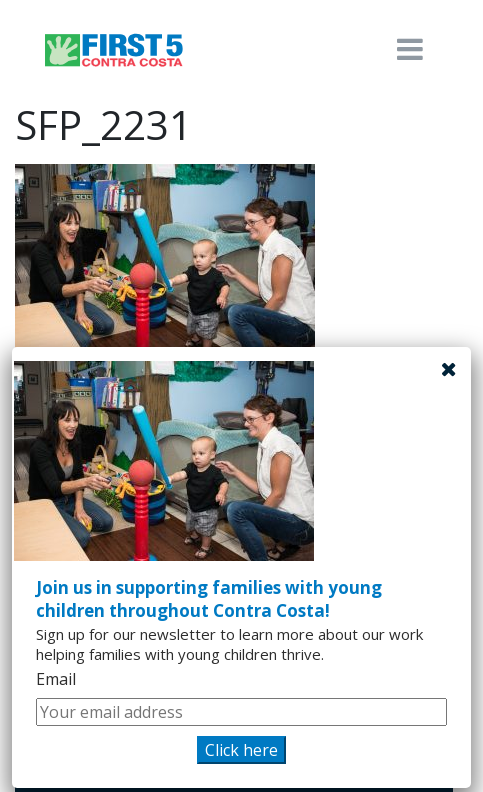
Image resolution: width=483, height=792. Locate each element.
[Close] (449, 369)
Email (56, 679)
